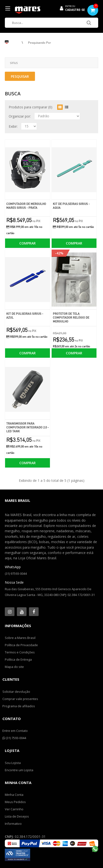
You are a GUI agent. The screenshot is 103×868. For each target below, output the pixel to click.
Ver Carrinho (14, 809)
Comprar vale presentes (20, 699)
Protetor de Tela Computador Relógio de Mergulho (71, 318)
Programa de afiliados (19, 706)
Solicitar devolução (16, 692)
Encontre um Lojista (19, 770)
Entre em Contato (15, 731)
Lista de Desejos (17, 816)
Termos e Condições (20, 652)
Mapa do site (14, 667)
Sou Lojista (13, 763)
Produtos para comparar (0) (31, 107)
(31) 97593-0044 (16, 574)
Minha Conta (14, 795)
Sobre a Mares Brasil (20, 638)
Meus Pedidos (15, 802)
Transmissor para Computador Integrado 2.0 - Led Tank (27, 427)
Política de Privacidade (21, 645)
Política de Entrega (18, 659)
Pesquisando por (40, 42)
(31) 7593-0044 (14, 738)
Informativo (13, 824)
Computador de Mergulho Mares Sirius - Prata (26, 206)
